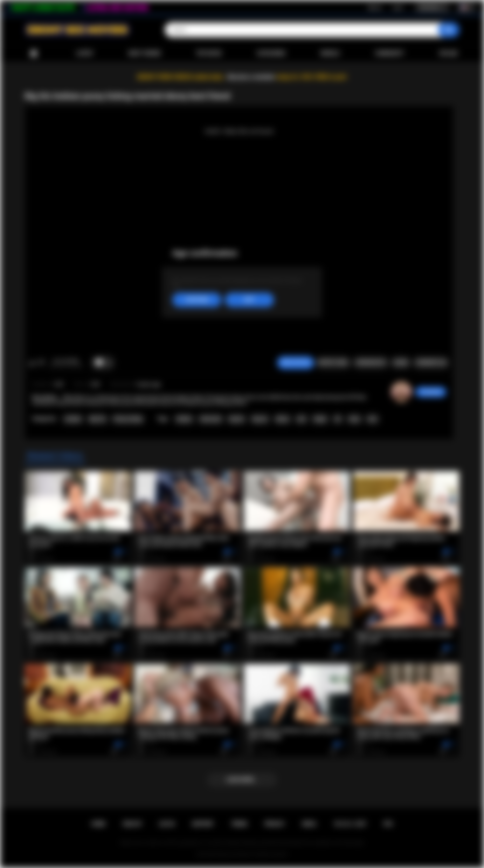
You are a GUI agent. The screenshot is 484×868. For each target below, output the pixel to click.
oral (301, 419)
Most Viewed (145, 53)
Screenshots (371, 362)
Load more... (242, 780)
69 (338, 419)
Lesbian (73, 419)
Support (203, 824)
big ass (260, 419)
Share (401, 362)
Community (389, 53)
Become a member (251, 77)
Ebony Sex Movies (235, 854)
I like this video (32, 363)
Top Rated (209, 53)
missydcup (431, 392)
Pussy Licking (128, 419)
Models (330, 53)
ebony (282, 419)
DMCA (309, 824)
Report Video (333, 362)
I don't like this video (41, 363)
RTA (388, 824)
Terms (239, 824)
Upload (448, 53)
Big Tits (98, 419)
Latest (85, 53)
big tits (237, 419)
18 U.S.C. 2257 (350, 824)
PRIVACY (275, 824)
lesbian (184, 419)
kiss (372, 419)
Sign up (375, 7)
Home (34, 53)
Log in (398, 7)
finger (320, 419)
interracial (211, 419)
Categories (271, 53)
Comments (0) (431, 362)
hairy (354, 419)
